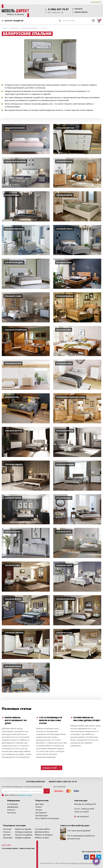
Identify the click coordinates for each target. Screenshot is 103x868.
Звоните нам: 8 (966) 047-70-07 (63, 782)
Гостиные (7, 829)
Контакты (77, 9)
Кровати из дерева (24, 835)
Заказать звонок (80, 12)
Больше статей (52, 768)
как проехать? (82, 816)
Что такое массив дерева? (75, 831)
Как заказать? (96, 2)
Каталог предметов (13, 21)
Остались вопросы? (36, 782)
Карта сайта (7, 845)
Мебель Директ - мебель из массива (21, 848)
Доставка (40, 804)
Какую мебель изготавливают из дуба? (16, 720)
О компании (12, 804)
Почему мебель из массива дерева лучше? (87, 719)
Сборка (39, 810)
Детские (7, 835)
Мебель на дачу (42, 837)
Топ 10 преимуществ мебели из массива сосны (51, 720)
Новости (11, 810)
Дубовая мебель (42, 832)
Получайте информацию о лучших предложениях (22, 787)
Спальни (7, 832)
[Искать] (60, 21)
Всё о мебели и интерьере (47, 818)
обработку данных (25, 795)
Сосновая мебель (42, 829)
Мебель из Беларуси (44, 835)
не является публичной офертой (82, 863)
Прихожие (8, 837)
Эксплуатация (41, 815)
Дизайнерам (13, 807)
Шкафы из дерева (23, 837)
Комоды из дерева (24, 832)
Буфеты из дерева (23, 829)
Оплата (39, 807)
